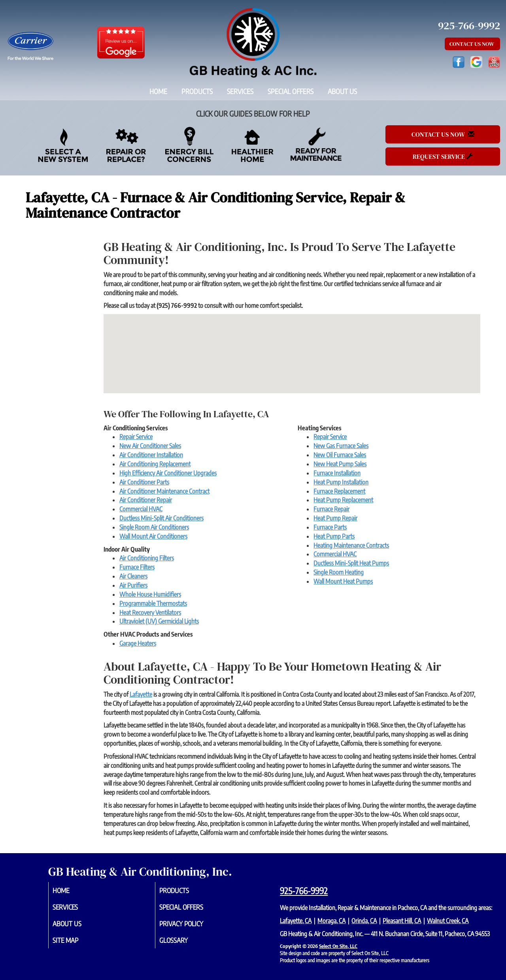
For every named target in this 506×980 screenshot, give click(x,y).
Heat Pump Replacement (343, 500)
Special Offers (291, 91)
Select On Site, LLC (338, 946)
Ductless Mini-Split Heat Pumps (351, 563)
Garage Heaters (138, 643)
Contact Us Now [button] (472, 44)
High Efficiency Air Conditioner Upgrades (168, 473)
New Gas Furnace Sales (341, 446)
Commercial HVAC (141, 509)
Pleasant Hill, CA (402, 921)
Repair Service (136, 437)
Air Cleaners (133, 576)
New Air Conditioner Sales (150, 446)
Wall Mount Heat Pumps (343, 581)
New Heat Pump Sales (340, 464)
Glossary (183, 943)
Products (197, 91)
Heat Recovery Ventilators (150, 612)
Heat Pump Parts (334, 536)
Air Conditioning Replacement (155, 464)
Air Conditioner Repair (146, 500)
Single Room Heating (339, 572)
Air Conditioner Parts (144, 482)
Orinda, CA (364, 921)
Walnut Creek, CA (448, 921)
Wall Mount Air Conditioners (153, 536)
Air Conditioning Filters (147, 558)
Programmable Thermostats (153, 603)
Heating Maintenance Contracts (351, 545)
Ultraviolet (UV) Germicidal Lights (159, 621)
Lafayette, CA (296, 921)
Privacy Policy (192, 925)
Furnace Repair (331, 509)
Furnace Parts (330, 527)
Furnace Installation (337, 473)
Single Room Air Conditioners (154, 527)
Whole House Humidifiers (150, 594)
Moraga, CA (331, 921)
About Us (342, 91)
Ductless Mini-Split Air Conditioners (161, 518)
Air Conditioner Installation (151, 455)
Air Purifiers (133, 585)
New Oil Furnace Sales (340, 455)
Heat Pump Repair (335, 518)
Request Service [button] (443, 156)
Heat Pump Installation (341, 482)
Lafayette (141, 694)
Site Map (75, 943)
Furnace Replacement (339, 491)
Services (240, 91)
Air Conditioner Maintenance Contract (164, 491)
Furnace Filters (137, 567)
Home (158, 91)
